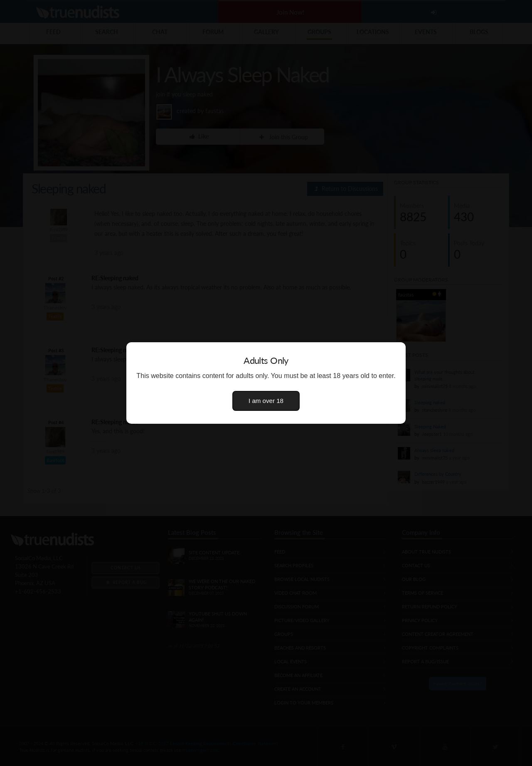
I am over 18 (266, 401)
